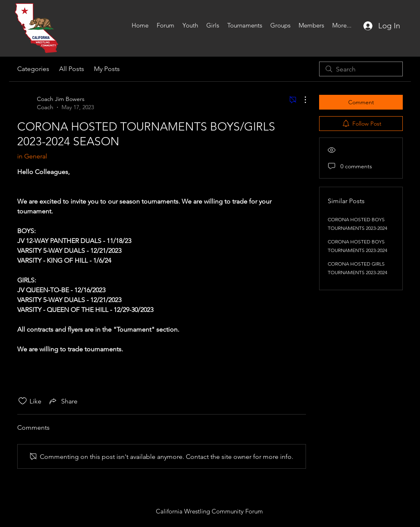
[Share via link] (63, 401)
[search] (361, 69)
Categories (33, 69)
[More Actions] (301, 100)
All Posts (72, 69)
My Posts (107, 69)
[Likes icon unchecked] (23, 401)
